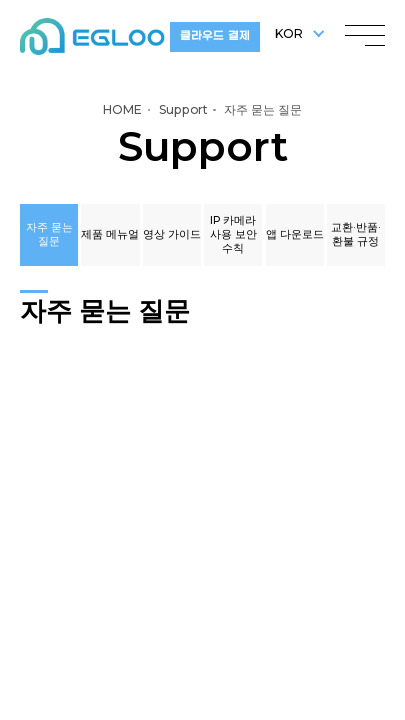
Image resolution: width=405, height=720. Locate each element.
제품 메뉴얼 (110, 234)
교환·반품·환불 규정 (356, 234)
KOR (289, 33)
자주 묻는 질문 (49, 234)
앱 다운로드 (295, 234)
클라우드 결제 (214, 36)
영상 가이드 (172, 234)
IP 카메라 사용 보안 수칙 (233, 234)
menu (365, 30)
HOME (122, 109)
